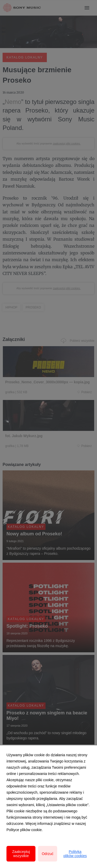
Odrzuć (47, 854)
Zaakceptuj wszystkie (21, 854)
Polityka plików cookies (75, 854)
